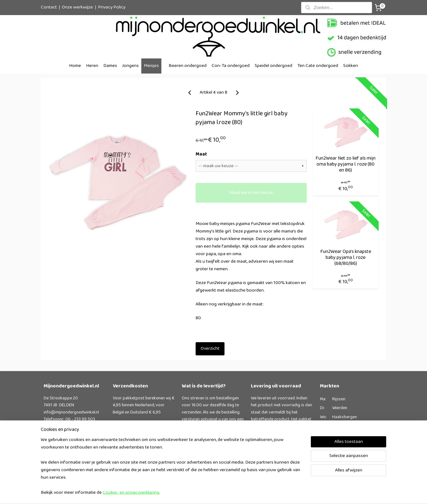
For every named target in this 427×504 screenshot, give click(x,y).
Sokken (351, 66)
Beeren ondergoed (188, 66)
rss (241, 492)
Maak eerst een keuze (251, 193)
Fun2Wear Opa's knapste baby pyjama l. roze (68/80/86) (345, 258)
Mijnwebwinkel (309, 492)
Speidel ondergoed (273, 66)
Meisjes (151, 66)
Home (75, 66)
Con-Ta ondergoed (231, 66)
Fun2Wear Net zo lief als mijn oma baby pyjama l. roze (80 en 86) (346, 164)
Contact (49, 7)
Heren (92, 66)
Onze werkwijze (77, 7)
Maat (201, 155)
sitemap (231, 492)
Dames (110, 66)
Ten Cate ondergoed (318, 66)
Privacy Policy (112, 7)
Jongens (130, 66)
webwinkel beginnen (262, 492)
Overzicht (210, 349)
